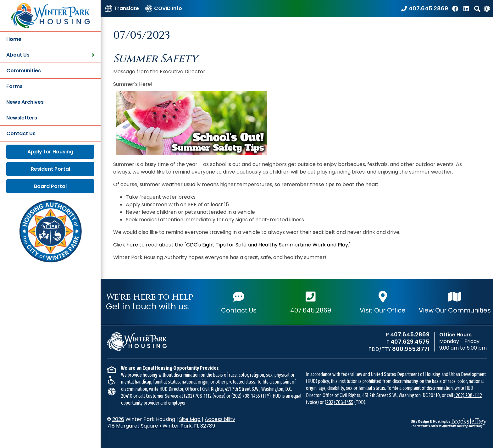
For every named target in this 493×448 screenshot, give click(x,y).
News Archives (25, 102)
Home (14, 39)
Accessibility (220, 419)
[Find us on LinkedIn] (467, 8)
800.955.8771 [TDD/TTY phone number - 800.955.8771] (411, 349)
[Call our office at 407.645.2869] (425, 8)
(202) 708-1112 (198, 396)
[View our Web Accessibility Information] (487, 8)
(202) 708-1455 (246, 396)
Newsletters (22, 118)
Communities (24, 71)
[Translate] (122, 8)
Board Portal (50, 186)
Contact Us (21, 133)
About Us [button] (50, 55)
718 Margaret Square (161, 426)
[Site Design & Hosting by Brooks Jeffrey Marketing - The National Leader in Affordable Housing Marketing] (449, 423)
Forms (14, 86)
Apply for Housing (50, 152)
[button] (477, 8)
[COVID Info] (164, 8)
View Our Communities (455, 302)
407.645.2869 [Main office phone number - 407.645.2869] (311, 302)
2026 (118, 419)
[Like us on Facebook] (456, 8)
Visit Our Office (383, 302)
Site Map (190, 419)
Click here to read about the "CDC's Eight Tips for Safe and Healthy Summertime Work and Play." (232, 245)
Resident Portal (50, 169)
